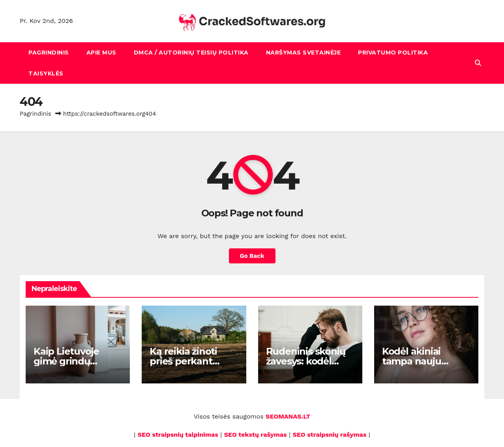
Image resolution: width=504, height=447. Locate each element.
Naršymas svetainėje (304, 53)
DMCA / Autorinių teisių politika (191, 53)
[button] (478, 63)
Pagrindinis (49, 53)
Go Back (252, 256)
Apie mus (101, 53)
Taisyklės (46, 73)
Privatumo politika (393, 53)
